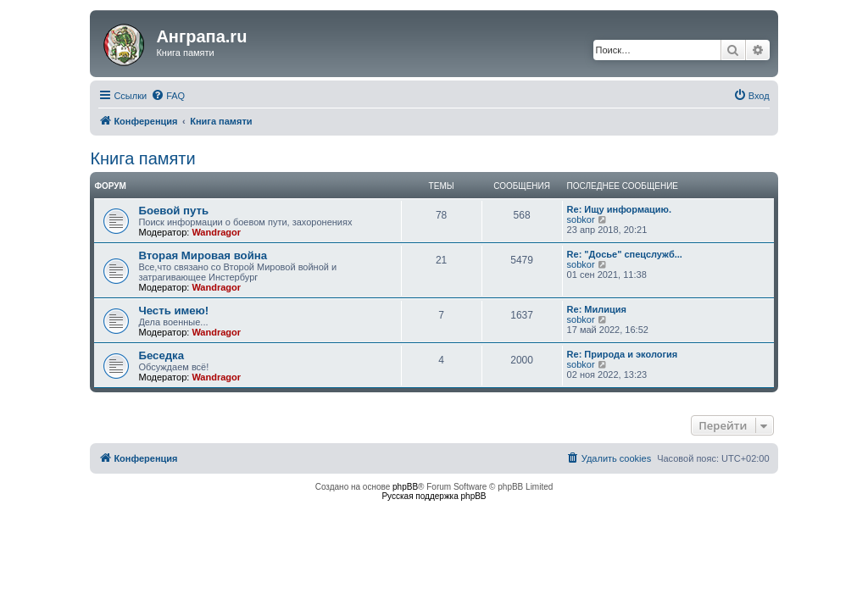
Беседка (161, 355)
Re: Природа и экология (623, 354)
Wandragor (216, 232)
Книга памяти (142, 158)
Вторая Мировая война (203, 255)
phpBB (405, 487)
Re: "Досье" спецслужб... (625, 254)
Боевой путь (173, 211)
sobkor (581, 219)
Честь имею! (173, 311)
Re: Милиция (597, 309)
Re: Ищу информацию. (619, 209)
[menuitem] (168, 96)
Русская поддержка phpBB (434, 496)
